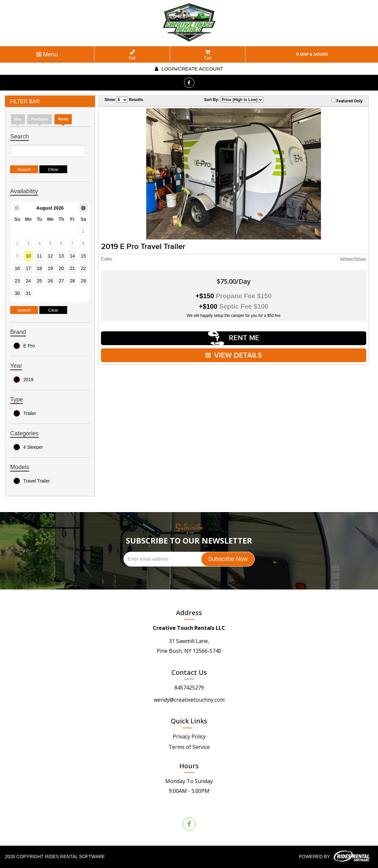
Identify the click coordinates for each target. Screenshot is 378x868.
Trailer (25, 413)
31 (29, 293)
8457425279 (189, 688)
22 (83, 268)
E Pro (24, 346)
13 (61, 256)
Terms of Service (189, 747)
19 (50, 268)
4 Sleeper (28, 447)
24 (29, 281)
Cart (208, 55)
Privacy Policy (189, 736)
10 (29, 256)
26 (50, 281)
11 (39, 256)
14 (72, 256)
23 (17, 281)
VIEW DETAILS (234, 355)
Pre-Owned (40, 119)
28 (72, 281)
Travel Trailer (32, 481)
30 (17, 293)
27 (61, 281)
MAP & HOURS (312, 54)
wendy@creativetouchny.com (189, 700)
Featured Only (347, 101)
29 (83, 281)
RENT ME (234, 338)
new (18, 119)
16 (17, 268)
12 (50, 256)
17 (29, 268)
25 (39, 281)
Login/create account (189, 69)
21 (72, 268)
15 (83, 256)
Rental (63, 119)
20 (61, 268)
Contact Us (189, 672)
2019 (23, 380)
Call (132, 55)
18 (39, 268)
